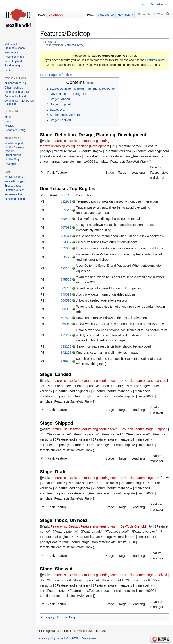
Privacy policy (47, 638)
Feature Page (67, 617)
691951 (66, 201)
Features (50, 42)
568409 (66, 219)
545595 (66, 280)
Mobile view (89, 638)
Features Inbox (155, 60)
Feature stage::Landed (150, 381)
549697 (66, 294)
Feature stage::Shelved (150, 575)
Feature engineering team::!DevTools (107, 381)
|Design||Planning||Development (86, 146)
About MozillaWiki (69, 638)
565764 (66, 288)
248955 (66, 361)
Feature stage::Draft (148, 478)
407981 (66, 228)
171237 (66, 335)
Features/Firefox (73, 45)
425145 (66, 268)
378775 (66, 257)
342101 (66, 353)
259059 (66, 324)
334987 (66, 242)
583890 (66, 309)
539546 (66, 210)
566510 (66, 300)
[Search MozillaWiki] (154, 14)
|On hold (140, 526)
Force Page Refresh (54, 75)
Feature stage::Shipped (150, 429)
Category (48, 617)
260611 (66, 236)
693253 (66, 346)
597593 (66, 318)
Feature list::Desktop (66, 141)
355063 (66, 248)
